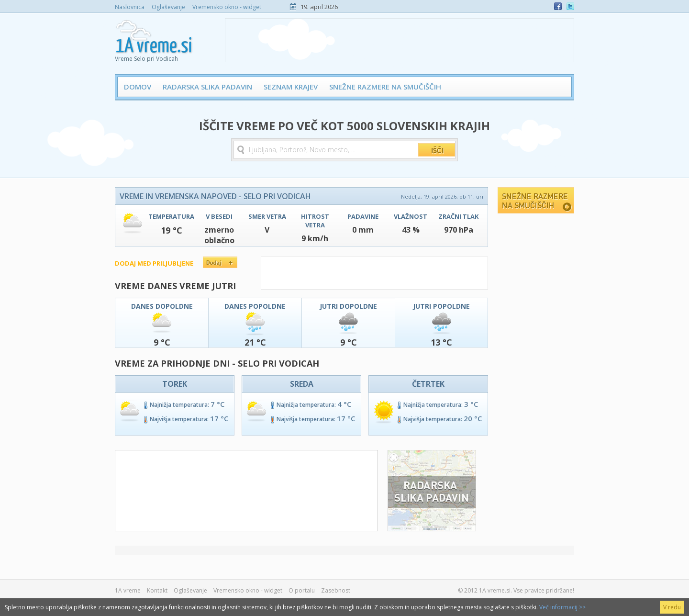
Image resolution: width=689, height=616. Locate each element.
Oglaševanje (168, 7)
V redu (672, 607)
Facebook (558, 6)
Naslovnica (130, 7)
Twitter (570, 6)
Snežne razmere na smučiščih (385, 87)
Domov (138, 87)
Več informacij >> (562, 607)
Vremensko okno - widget (227, 7)
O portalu (302, 590)
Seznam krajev (291, 87)
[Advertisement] (400, 40)
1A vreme (128, 590)
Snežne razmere (536, 200)
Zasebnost (336, 590)
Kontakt (157, 590)
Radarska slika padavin (207, 87)
